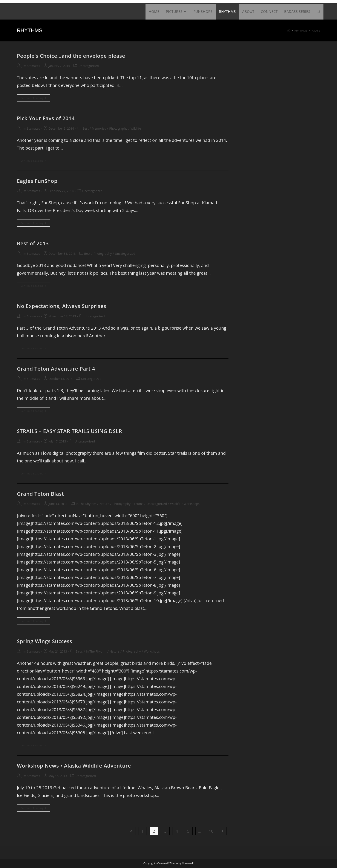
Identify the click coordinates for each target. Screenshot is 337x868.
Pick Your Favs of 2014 (46, 118)
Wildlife (136, 128)
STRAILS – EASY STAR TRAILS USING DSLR (69, 431)
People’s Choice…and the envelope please (71, 56)
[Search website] (319, 12)
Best (86, 128)
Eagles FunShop (37, 181)
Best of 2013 (33, 243)
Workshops (192, 504)
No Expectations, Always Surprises (61, 306)
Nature (104, 504)
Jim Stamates (31, 66)
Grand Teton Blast (40, 494)
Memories (99, 128)
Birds (79, 651)
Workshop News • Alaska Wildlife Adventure (74, 766)
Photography (118, 128)
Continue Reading (35, 99)
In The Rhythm (86, 504)
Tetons (139, 504)
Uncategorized (89, 66)
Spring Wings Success (44, 641)
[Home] (289, 30)
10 (211, 831)
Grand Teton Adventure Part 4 (56, 369)
